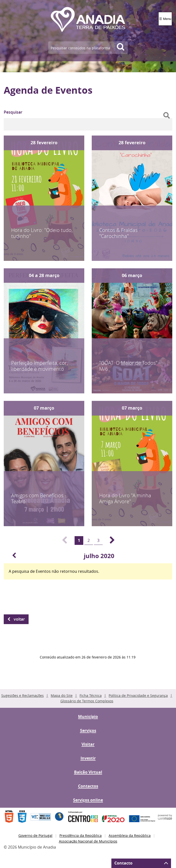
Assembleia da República (130, 835)
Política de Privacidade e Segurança (138, 695)
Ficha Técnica (91, 695)
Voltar (19, 619)
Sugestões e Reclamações (22, 695)
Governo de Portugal (35, 835)
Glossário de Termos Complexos (87, 701)
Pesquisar (13, 112)
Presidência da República (81, 835)
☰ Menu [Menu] (165, 19)
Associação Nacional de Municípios (88, 841)
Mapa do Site (62, 695)
